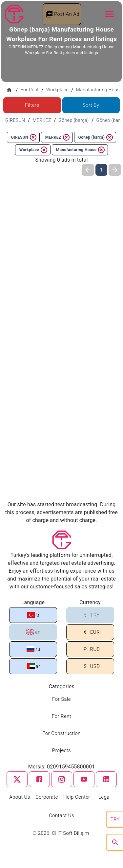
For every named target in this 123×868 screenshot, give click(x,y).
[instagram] (62, 779)
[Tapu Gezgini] (14, 14)
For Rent (61, 716)
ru (33, 649)
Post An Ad (62, 14)
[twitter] (17, 779)
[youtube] (84, 779)
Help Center (77, 797)
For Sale (61, 699)
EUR (91, 632)
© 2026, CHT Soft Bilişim (61, 833)
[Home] (9, 90)
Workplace (34, 150)
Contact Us (61, 815)
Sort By (91, 105)
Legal (105, 797)
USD (91, 666)
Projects (61, 750)
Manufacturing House (81, 150)
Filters (32, 105)
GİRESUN (24, 137)
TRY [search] (115, 819)
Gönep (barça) (96, 137)
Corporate (47, 797)
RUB (91, 649)
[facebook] (39, 779)
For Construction (61, 733)
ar (34, 666)
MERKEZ (58, 137)
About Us (20, 797)
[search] (115, 842)
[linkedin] (106, 779)
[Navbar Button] (109, 14)
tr (33, 615)
